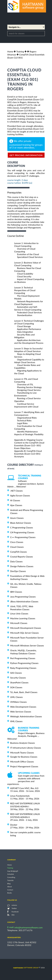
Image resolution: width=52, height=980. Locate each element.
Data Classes (16, 561)
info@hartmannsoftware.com (29, 927)
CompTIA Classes (19, 552)
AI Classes (15, 500)
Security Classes (18, 678)
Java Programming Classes (23, 597)
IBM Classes (16, 592)
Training (20, 51)
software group (26, 968)
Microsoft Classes (19, 623)
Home (10, 51)
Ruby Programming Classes (23, 668)
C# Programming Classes (22, 532)
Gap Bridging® (13, 871)
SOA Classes (16, 687)
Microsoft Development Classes (26, 628)
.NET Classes (17, 491)
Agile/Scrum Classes (20, 495)
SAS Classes (16, 673)
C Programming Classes (22, 527)
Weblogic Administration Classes (26, 716)
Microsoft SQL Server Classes (25, 633)
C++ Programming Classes (23, 537)
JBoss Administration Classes (24, 601)
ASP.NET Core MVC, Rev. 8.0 (24, 788)
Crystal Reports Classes (22, 557)
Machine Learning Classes (23, 618)
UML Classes (17, 697)
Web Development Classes (23, 707)
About (10, 887)
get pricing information (26, 155)
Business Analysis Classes (23, 743)
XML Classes (16, 721)
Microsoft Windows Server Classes (27, 645)
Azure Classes (17, 518)
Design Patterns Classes (22, 566)
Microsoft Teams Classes (22, 753)
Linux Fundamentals (20, 796)
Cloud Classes (17, 547)
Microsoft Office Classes (22, 762)
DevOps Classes (18, 571)
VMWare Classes (19, 702)
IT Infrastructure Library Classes (26, 748)
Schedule (11, 874)
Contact (10, 890)
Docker (14, 825)
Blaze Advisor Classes (21, 523)
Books (10, 893)
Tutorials (10, 880)
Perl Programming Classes (23, 658)
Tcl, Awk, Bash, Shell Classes (24, 692)
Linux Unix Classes (19, 613)
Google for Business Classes (24, 757)
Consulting (11, 877)
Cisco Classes (17, 542)
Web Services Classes (21, 712)
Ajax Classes (16, 505)
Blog (9, 884)
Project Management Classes (24, 766)
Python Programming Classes (24, 663)
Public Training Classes (31, 122)
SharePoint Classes (19, 682)
